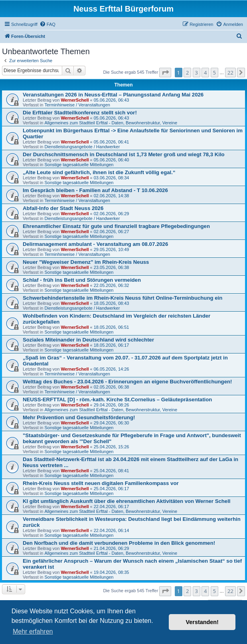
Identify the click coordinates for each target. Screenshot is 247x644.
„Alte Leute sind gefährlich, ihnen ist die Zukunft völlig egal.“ (99, 172)
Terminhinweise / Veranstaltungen (77, 105)
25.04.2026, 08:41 (112, 471)
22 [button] (230, 73)
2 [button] (187, 73)
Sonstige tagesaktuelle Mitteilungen (79, 165)
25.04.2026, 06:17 (112, 489)
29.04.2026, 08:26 (112, 405)
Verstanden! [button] (202, 622)
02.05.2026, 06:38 (112, 387)
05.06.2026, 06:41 (112, 142)
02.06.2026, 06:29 (112, 214)
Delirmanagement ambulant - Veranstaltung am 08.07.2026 (95, 244)
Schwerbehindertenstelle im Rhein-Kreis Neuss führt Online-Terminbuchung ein (123, 298)
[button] (165, 73)
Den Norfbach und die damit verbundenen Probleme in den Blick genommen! (119, 543)
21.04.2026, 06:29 (112, 548)
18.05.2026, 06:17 (112, 345)
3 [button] (197, 73)
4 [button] (205, 73)
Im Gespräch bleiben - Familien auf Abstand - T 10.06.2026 (95, 190)
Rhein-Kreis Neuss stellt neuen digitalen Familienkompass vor (101, 483)
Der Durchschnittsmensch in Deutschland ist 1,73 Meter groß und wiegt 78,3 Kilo (124, 154)
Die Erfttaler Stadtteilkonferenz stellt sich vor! (80, 113)
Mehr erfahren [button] (33, 631)
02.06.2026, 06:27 (112, 232)
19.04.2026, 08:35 (112, 572)
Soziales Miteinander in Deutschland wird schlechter (88, 340)
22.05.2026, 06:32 (112, 285)
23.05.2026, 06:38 (112, 267)
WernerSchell (75, 100)
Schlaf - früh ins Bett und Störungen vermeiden (82, 280)
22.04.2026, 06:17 (112, 507)
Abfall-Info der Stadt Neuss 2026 (63, 208)
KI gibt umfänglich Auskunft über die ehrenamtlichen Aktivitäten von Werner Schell (127, 501)
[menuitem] (47, 24)
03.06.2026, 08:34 (112, 178)
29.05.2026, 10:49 (112, 249)
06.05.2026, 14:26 (112, 369)
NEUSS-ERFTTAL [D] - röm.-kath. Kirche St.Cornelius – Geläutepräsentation (117, 400)
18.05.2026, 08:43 (112, 303)
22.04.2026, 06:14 (112, 530)
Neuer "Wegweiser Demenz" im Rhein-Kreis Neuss (86, 262)
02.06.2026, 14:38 (112, 196)
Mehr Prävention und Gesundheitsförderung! (79, 417)
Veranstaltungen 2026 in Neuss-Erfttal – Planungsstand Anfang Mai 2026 (113, 95)
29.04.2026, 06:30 (112, 423)
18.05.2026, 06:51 (112, 327)
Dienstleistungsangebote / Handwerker (82, 147)
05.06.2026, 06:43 (112, 100)
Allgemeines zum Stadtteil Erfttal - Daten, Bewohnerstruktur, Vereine (111, 123)
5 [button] (214, 73)
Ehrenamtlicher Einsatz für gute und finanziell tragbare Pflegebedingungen (116, 226)
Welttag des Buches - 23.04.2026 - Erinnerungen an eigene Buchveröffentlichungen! (127, 382)
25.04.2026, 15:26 (112, 447)
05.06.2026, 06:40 (112, 160)
